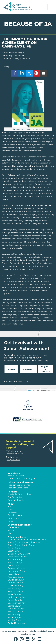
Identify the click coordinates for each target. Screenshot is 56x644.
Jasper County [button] (15, 574)
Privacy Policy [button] (28, 631)
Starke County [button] (15, 606)
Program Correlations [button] (18, 488)
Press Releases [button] (15, 515)
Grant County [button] (14, 565)
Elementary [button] (13, 527)
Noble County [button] (14, 594)
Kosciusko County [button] (16, 577)
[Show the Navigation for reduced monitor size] (51, 7)
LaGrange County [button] (16, 580)
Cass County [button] (13, 551)
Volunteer (28, 369)
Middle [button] (11, 530)
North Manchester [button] (16, 597)
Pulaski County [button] (15, 600)
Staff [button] (10, 507)
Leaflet (29, 390)
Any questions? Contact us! (16, 381)
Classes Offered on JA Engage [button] (22, 479)
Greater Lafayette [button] (16, 568)
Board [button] (11, 509)
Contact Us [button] (12, 457)
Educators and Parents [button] (20, 482)
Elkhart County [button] (15, 560)
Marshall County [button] (15, 586)
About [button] (11, 504)
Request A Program (45, 369)
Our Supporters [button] (15, 497)
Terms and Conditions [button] (11, 631)
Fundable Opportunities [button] (19, 494)
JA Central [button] (31, 634)
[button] (16, 639)
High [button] (10, 533)
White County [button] (14, 617)
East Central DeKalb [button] (17, 557)
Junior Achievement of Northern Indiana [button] (27, 539)
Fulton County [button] (15, 563)
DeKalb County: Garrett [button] (19, 554)
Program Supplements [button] (19, 485)
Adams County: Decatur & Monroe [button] (24, 542)
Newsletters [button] (13, 518)
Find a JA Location (16, 623)
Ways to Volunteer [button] (17, 476)
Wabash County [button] (15, 612)
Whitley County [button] (15, 620)
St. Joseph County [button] (16, 603)
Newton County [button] (15, 591)
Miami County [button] (14, 588)
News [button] (10, 521)
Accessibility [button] (41, 631)
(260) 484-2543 (13, 460)
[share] (15, 74)
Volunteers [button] (14, 473)
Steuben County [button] (16, 609)
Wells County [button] (14, 615)
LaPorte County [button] (15, 583)
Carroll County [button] (15, 548)
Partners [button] (12, 492)
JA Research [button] (13, 512)
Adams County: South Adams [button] (21, 545)
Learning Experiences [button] (20, 525)
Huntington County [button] (17, 571)
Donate (11, 369)
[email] (43, 74)
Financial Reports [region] (16, 500)
